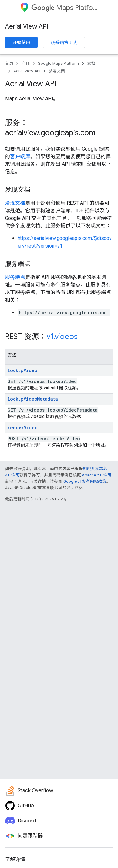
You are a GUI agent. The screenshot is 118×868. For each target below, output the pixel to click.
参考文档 (57, 71)
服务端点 (15, 277)
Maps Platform (65, 8)
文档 (91, 63)
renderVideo (22, 428)
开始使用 (21, 42)
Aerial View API (27, 27)
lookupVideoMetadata (33, 399)
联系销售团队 (64, 42)
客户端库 (20, 156)
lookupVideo (22, 370)
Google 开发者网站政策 (85, 481)
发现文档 (15, 203)
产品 (25, 63)
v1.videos (62, 337)
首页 (9, 63)
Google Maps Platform (58, 63)
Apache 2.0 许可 (97, 475)
